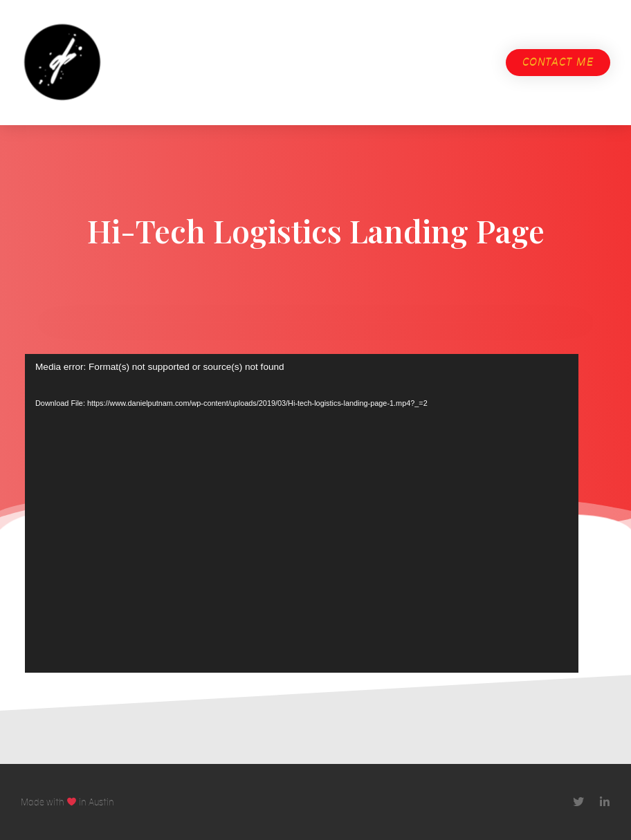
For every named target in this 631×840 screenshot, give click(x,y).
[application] (302, 519)
